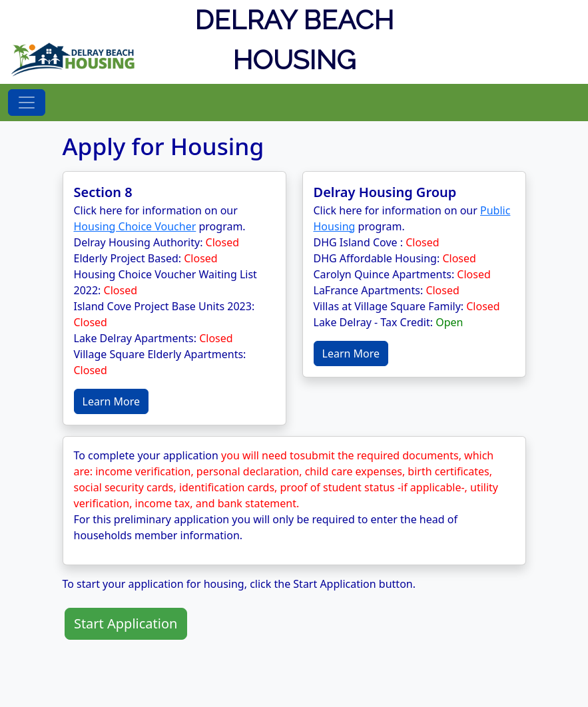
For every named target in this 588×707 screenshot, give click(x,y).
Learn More (112, 401)
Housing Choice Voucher (135, 226)
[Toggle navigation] (27, 103)
